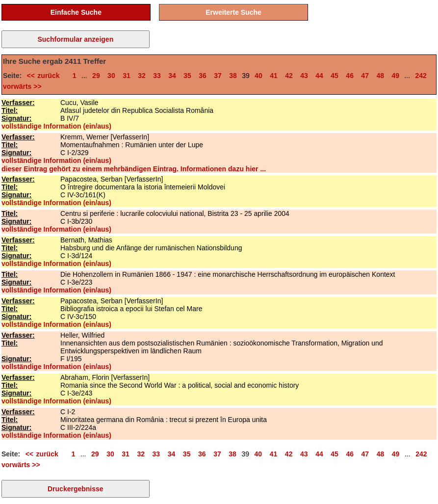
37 (218, 76)
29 (96, 76)
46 (350, 76)
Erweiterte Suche (233, 12)
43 (304, 76)
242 (421, 76)
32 (142, 76)
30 (111, 76)
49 (395, 76)
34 (172, 76)
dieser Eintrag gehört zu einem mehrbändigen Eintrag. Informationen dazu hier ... (134, 169)
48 (380, 76)
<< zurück (46, 76)
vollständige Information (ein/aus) (56, 126)
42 (289, 76)
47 (365, 76)
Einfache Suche (76, 12)
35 (187, 76)
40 (258, 76)
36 (203, 76)
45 (335, 76)
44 (319, 76)
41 (274, 76)
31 (127, 76)
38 (233, 76)
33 (157, 76)
